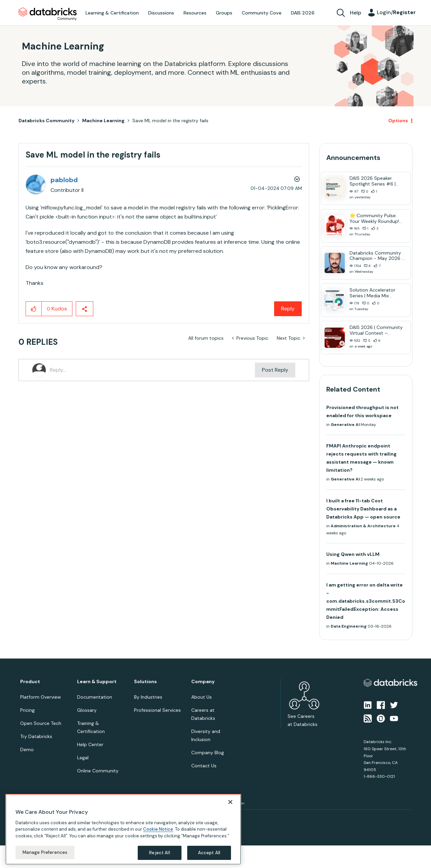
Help (356, 13)
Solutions (145, 682)
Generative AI (345, 425)
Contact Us (204, 766)
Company (203, 682)
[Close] (230, 802)
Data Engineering (349, 626)
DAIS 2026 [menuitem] (303, 13)
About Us (202, 697)
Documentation (95, 697)
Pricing (27, 710)
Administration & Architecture (363, 526)
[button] (34, 309)
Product (30, 682)
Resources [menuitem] (195, 13)
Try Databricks (36, 736)
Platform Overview (41, 697)
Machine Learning (103, 121)
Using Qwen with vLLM (353, 554)
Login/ (396, 12)
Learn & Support (97, 682)
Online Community (98, 771)
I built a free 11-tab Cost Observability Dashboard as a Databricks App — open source (363, 509)
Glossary (87, 710)
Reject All (159, 853)
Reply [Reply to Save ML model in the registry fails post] (288, 309)
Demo (27, 749)
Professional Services (157, 710)
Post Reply (275, 370)
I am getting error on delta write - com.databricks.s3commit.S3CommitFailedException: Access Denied (366, 601)
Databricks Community (48, 14)
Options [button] (398, 121)
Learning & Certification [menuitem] (112, 13)
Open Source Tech (41, 723)
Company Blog (208, 753)
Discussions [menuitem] (161, 13)
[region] (123, 829)
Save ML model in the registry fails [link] (170, 121)
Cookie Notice (158, 829)
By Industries (148, 697)
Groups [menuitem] (224, 13)
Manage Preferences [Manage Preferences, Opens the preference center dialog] (45, 852)
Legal (83, 758)
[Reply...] (152, 370)
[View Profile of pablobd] (64, 180)
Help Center (90, 744)
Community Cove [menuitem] (262, 13)
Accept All (209, 853)
